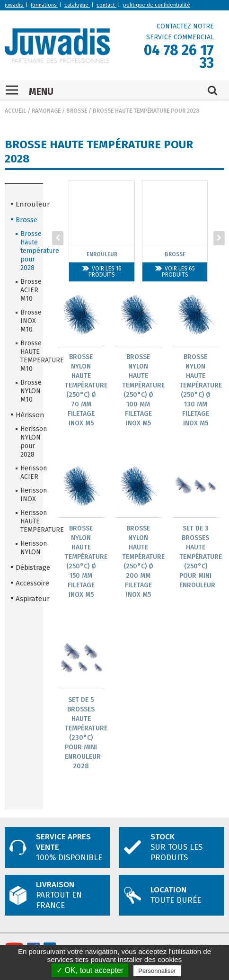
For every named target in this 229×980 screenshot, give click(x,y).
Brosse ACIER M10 (29, 290)
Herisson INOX (29, 495)
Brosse (77, 111)
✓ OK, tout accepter (90, 970)
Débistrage (26, 567)
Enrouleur (26, 204)
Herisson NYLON (29, 548)
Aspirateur (26, 599)
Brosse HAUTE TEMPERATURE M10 (29, 356)
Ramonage (46, 111)
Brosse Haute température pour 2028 (146, 111)
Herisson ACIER (29, 472)
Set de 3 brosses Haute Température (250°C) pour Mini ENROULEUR (201, 557)
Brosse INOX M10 (29, 321)
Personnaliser (157, 971)
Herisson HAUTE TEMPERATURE (29, 521)
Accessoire (26, 583)
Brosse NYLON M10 (29, 391)
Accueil (15, 111)
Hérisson (26, 415)
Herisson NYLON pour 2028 (29, 442)
